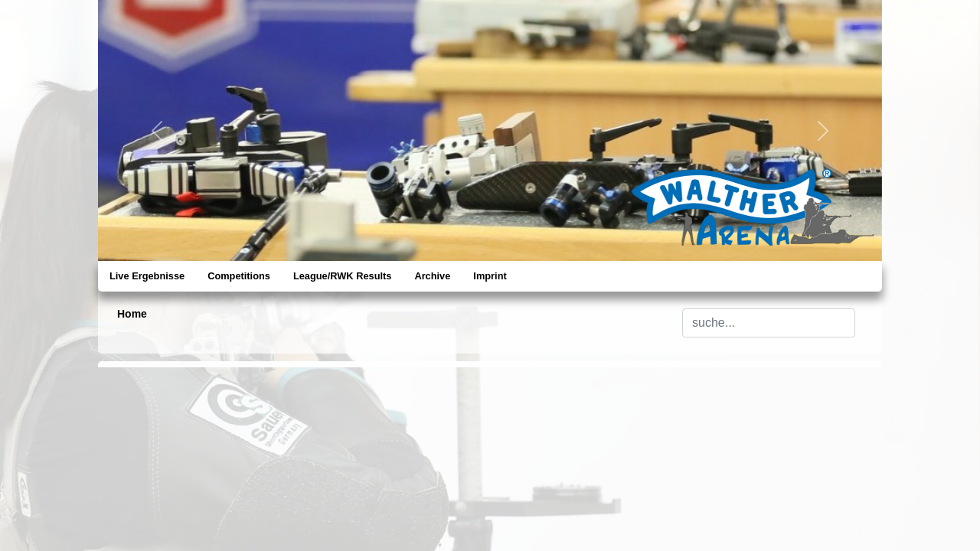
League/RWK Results (342, 276)
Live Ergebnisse (147, 276)
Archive (432, 276)
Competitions (239, 276)
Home (132, 314)
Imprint (490, 276)
